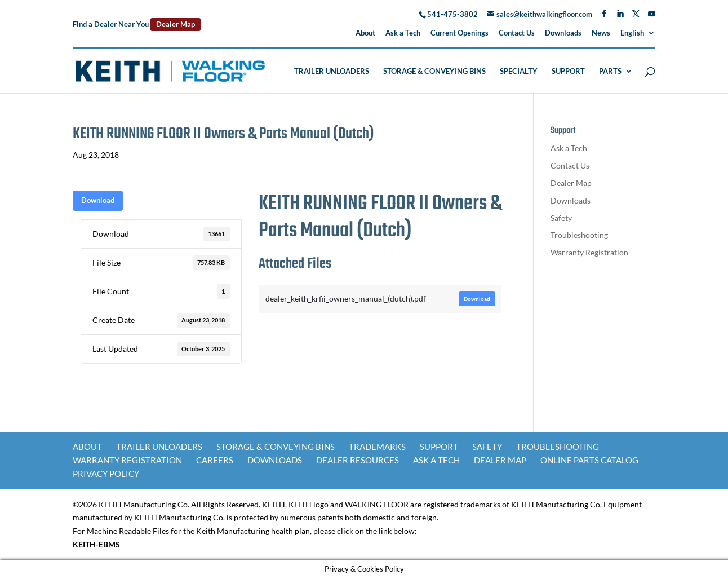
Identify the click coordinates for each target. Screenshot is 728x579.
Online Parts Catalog (589, 460)
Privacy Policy (106, 474)
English (632, 33)
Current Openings (460, 33)
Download (98, 200)
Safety (561, 218)
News (601, 33)
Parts (610, 71)
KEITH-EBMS (96, 544)
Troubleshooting (579, 235)
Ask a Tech (403, 33)
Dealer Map (176, 24)
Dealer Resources (358, 460)
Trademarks (377, 447)
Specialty (519, 71)
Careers (215, 460)
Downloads (563, 33)
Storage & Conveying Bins (434, 71)
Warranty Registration (589, 252)
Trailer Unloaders (332, 71)
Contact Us (517, 33)
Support (568, 71)
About (365, 33)
